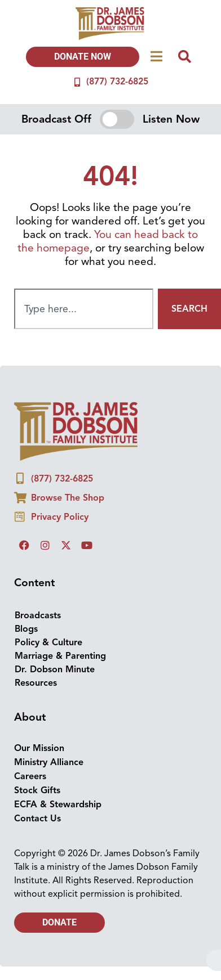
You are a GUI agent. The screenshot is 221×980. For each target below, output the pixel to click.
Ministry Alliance (49, 762)
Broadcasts (38, 615)
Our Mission (39, 748)
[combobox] (84, 309)
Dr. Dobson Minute (55, 669)
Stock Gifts (37, 790)
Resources (36, 683)
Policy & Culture (48, 642)
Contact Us (37, 819)
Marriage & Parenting (60, 656)
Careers (30, 776)
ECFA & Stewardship (58, 804)
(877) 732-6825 (117, 82)
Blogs (26, 629)
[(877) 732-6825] (77, 82)
